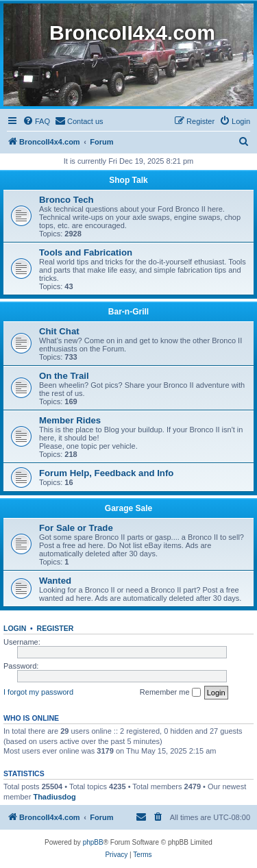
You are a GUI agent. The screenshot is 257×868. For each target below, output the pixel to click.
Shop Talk (128, 180)
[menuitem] (36, 121)
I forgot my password (38, 692)
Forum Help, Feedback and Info (106, 473)
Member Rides (70, 420)
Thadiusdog (54, 797)
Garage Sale (128, 508)
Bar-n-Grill (128, 312)
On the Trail (64, 376)
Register (56, 628)
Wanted (55, 581)
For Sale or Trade (76, 528)
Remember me (170, 693)
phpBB (93, 842)
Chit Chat (59, 331)
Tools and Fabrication (86, 252)
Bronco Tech (66, 200)
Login (15, 628)
